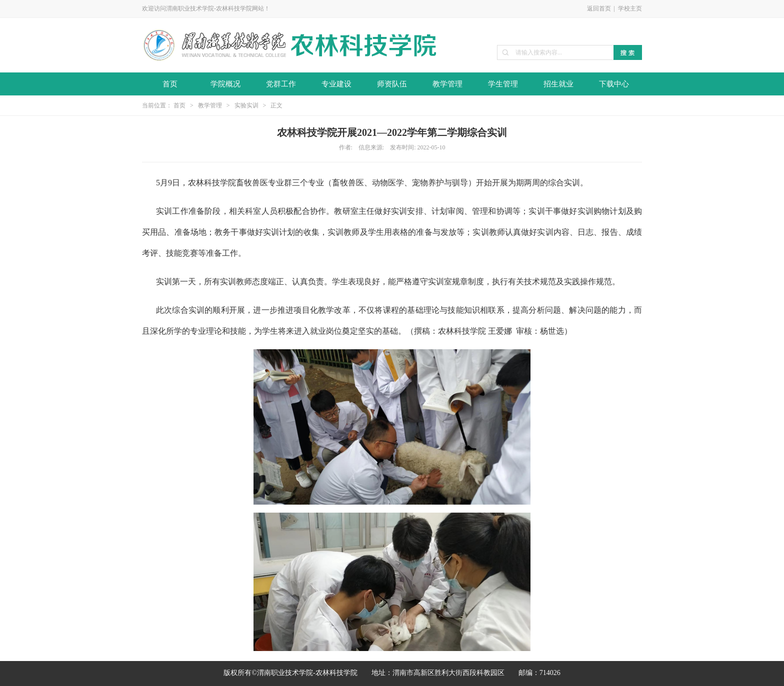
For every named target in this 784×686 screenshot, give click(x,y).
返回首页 (599, 8)
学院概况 (225, 84)
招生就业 (558, 84)
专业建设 (336, 84)
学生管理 (503, 84)
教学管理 (447, 84)
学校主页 (630, 8)
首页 (170, 84)
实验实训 (246, 105)
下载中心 (614, 84)
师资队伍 (392, 84)
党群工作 (281, 84)
